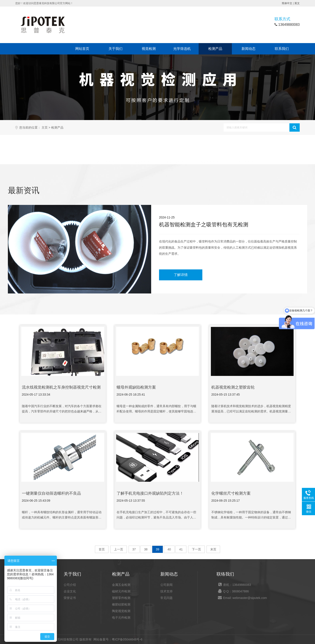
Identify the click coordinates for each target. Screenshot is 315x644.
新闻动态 (248, 49)
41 (181, 549)
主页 (45, 128)
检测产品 (215, 49)
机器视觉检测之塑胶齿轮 (233, 387)
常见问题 (166, 598)
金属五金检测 (71, 150)
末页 (213, 549)
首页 (102, 549)
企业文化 (70, 591)
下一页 (196, 549)
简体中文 (287, 3)
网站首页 (82, 49)
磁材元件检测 (105, 150)
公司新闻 (166, 585)
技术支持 (166, 591)
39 (157, 549)
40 (169, 549)
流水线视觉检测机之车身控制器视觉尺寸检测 (61, 387)
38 (146, 549)
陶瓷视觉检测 (210, 150)
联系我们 (282, 49)
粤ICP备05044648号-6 (127, 639)
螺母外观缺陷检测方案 (136, 387)
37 (134, 549)
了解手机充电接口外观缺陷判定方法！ (150, 493)
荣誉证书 (70, 598)
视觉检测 (149, 49)
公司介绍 (70, 585)
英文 (297, 3)
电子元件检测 (244, 150)
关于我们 (115, 49)
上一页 (119, 549)
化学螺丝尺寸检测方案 (231, 493)
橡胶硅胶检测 (175, 150)
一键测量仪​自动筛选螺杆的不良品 (51, 493)
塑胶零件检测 (140, 150)
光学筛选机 (182, 49)
